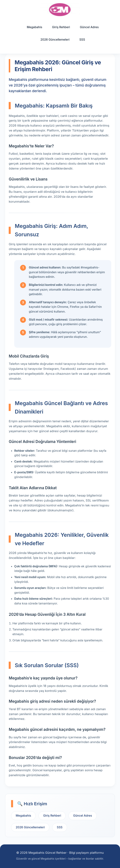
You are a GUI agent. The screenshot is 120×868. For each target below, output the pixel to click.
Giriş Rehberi (61, 27)
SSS (82, 40)
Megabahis (35, 27)
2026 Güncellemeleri (55, 40)
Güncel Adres (89, 27)
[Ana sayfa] (60, 10)
